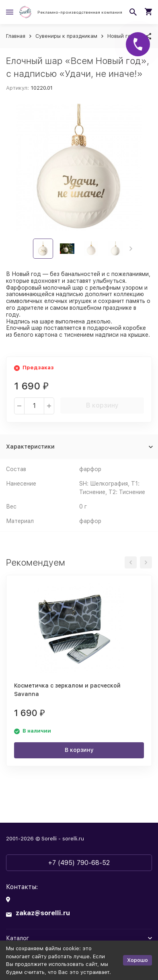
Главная (16, 36)
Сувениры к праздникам (66, 36)
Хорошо (137, 960)
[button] (131, 249)
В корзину (102, 405)
